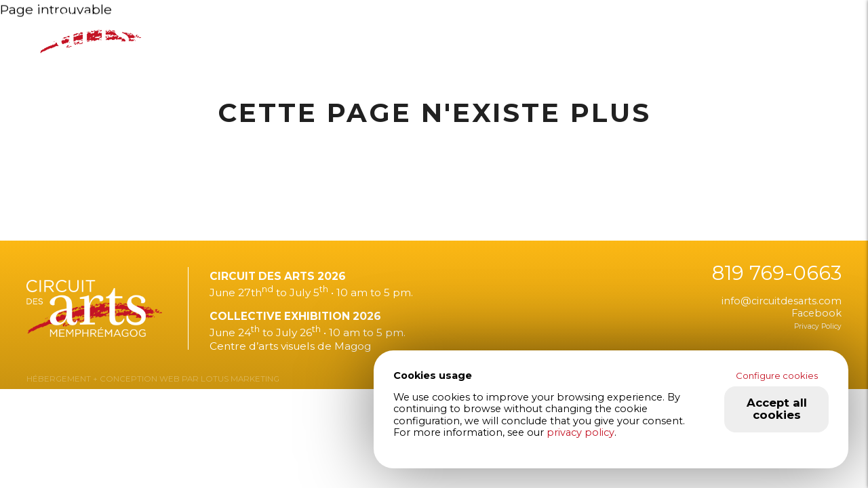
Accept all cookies (777, 408)
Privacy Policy (818, 326)
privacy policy (580, 432)
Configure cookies (777, 375)
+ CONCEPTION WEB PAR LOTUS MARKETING (185, 379)
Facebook (816, 313)
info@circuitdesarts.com (782, 301)
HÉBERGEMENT (59, 379)
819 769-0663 (777, 273)
